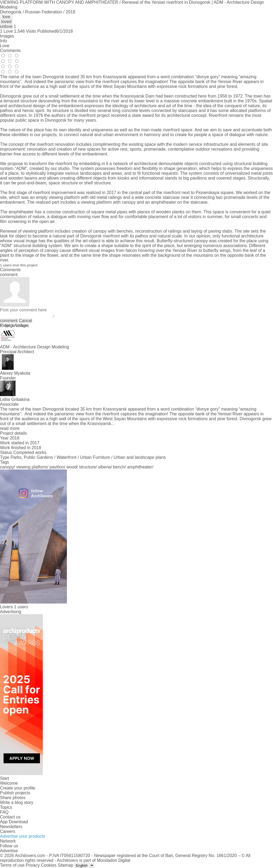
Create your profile (18, 788)
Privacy (33, 865)
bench (119, 467)
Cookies (49, 865)
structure (87, 467)
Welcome (9, 783)
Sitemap (65, 865)
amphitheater (140, 467)
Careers (8, 831)
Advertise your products (22, 836)
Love (5, 46)
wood (71, 467)
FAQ (4, 812)
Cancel (25, 321)
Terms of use (12, 865)
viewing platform (32, 467)
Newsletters (11, 827)
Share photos (13, 798)
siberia (105, 467)
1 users (21, 607)
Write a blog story (17, 802)
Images (7, 36)
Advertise (9, 851)
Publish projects (15, 793)
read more (10, 428)
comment (9, 321)
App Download (14, 822)
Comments (10, 51)
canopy (7, 467)
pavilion (57, 467)
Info (4, 41)
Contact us (10, 817)
